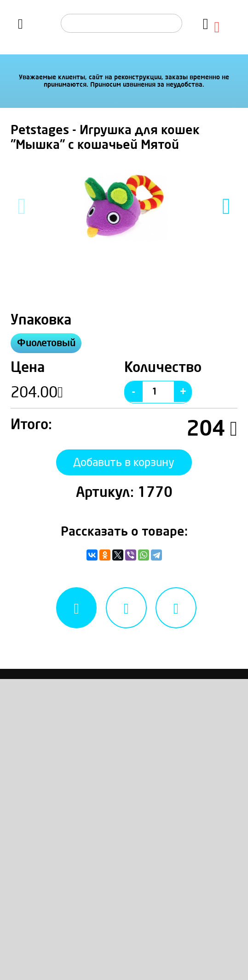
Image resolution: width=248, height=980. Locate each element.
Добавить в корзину (124, 467)
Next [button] (227, 206)
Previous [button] (22, 206)
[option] (124, 206)
